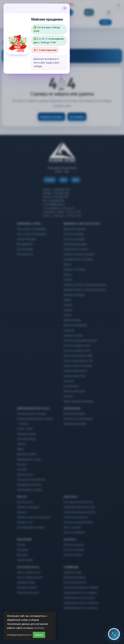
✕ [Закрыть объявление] (65, 8)
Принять (39, 635)
